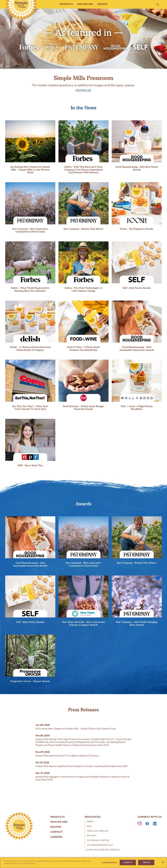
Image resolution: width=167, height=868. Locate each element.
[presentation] (30, 147)
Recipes (102, 4)
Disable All (128, 862)
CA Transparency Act (100, 845)
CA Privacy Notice (98, 841)
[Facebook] (147, 824)
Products (58, 817)
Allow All (146, 862)
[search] (158, 4)
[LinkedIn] (155, 824)
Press (90, 822)
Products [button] (66, 4)
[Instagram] (140, 824)
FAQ (89, 826)
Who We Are (59, 822)
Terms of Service (98, 831)
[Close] (163, 862)
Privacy (92, 836)
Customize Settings (109, 862)
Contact (57, 832)
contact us (83, 90)
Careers (56, 837)
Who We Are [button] (85, 4)
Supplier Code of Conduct (104, 850)
